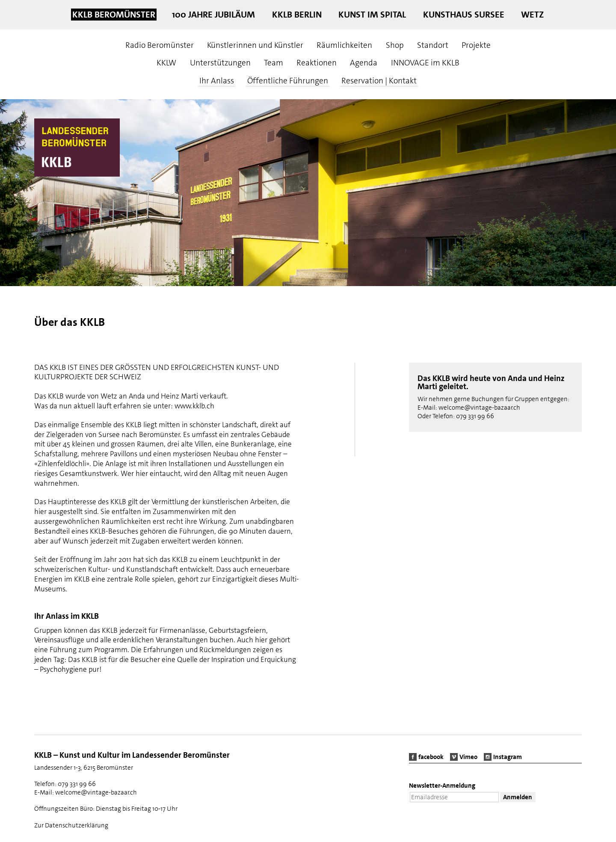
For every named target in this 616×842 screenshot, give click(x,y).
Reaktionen (317, 63)
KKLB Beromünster (114, 15)
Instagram (508, 757)
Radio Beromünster (160, 45)
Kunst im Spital (372, 15)
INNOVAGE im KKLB (425, 63)
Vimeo (468, 757)
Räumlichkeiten (344, 45)
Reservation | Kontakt (379, 81)
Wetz (532, 15)
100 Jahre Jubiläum (213, 15)
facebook (431, 757)
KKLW (166, 63)
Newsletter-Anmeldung (442, 786)
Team (274, 63)
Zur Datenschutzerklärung (71, 825)
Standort (433, 45)
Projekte (476, 45)
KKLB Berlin (297, 15)
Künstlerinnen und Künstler (255, 45)
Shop (395, 45)
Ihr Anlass (217, 81)
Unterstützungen (220, 63)
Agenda (364, 63)
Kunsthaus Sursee (464, 15)
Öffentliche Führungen (288, 81)
